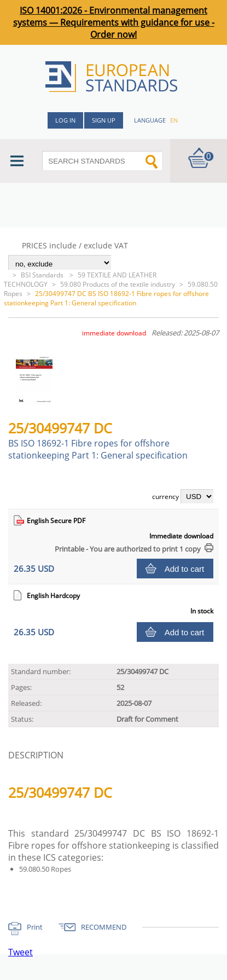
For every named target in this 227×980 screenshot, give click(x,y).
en (174, 120)
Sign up (104, 120)
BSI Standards (43, 275)
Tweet (21, 952)
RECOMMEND (104, 927)
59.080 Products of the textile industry (118, 284)
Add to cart (185, 569)
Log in (65, 120)
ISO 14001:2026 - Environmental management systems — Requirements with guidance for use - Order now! (114, 22)
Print (35, 927)
